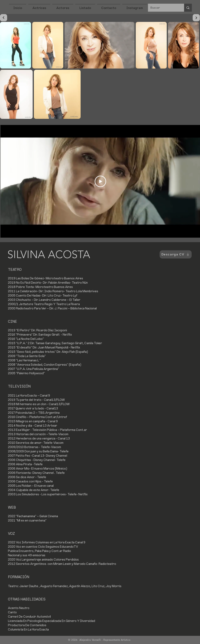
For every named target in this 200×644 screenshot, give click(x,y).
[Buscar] (163, 8)
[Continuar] (4, 18)
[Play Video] (100, 181)
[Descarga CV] (176, 254)
